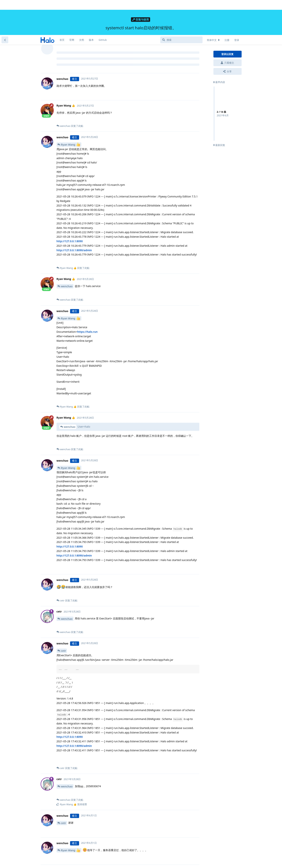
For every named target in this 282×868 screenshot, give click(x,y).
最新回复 (219, 110)
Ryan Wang (71, 109)
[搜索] (181, 5)
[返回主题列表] (5, 5)
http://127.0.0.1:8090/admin (74, 215)
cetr (64, 616)
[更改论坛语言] (213, 5)
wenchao (67, 251)
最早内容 (219, 47)
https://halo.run (87, 297)
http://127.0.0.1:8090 (70, 206)
